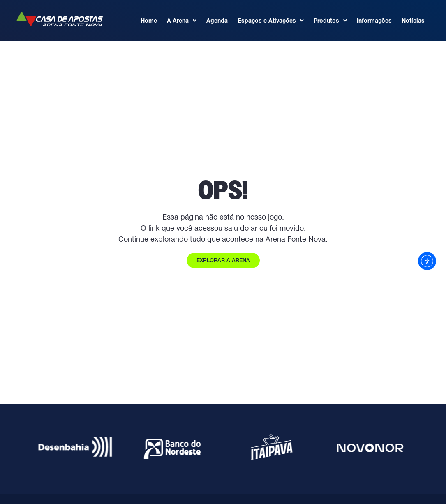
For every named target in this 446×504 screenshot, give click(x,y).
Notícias (413, 21)
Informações (374, 21)
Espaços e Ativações (271, 21)
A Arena (182, 21)
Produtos (330, 21)
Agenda (217, 21)
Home (149, 21)
